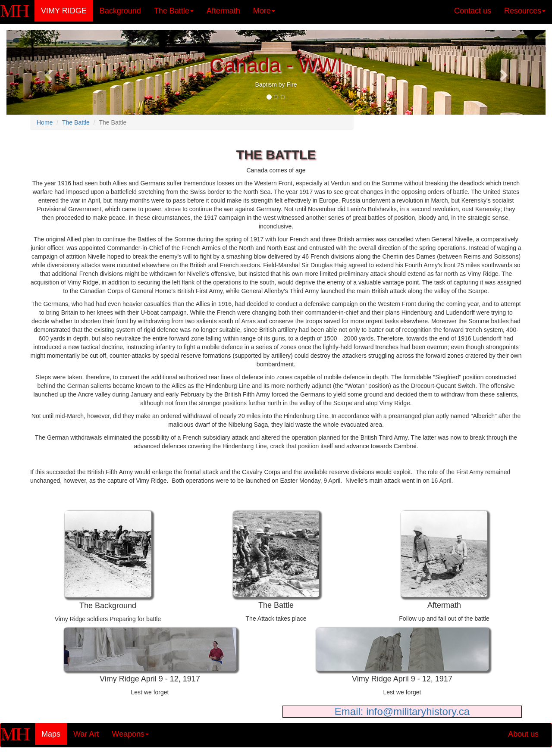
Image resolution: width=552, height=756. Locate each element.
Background (120, 11)
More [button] (264, 11)
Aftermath (223, 11)
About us (523, 734)
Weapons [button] (130, 734)
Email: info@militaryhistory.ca (402, 711)
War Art (86, 734)
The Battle (76, 122)
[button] (47, 72)
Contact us (473, 11)
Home (45, 122)
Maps (54, 734)
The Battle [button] (174, 11)
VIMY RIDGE (67, 11)
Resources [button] (525, 11)
